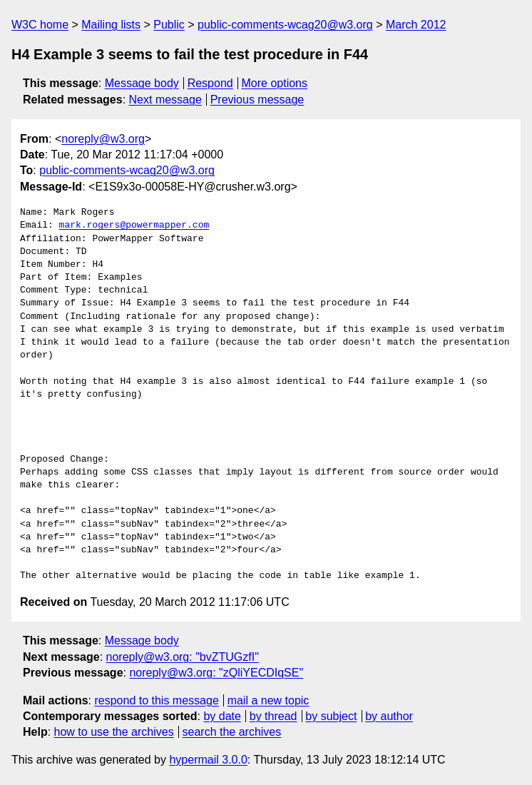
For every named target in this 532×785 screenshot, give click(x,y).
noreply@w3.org (103, 139)
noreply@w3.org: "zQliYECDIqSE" (216, 673)
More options (275, 83)
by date (222, 716)
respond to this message (156, 700)
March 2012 (416, 25)
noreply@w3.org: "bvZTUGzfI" (183, 657)
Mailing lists (111, 25)
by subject (331, 716)
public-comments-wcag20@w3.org (285, 25)
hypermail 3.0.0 (208, 760)
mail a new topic (268, 700)
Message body (142, 83)
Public (169, 25)
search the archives (232, 732)
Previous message (257, 100)
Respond (210, 83)
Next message (165, 100)
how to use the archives (114, 732)
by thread (273, 716)
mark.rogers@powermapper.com (134, 226)
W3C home (40, 25)
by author (389, 716)
